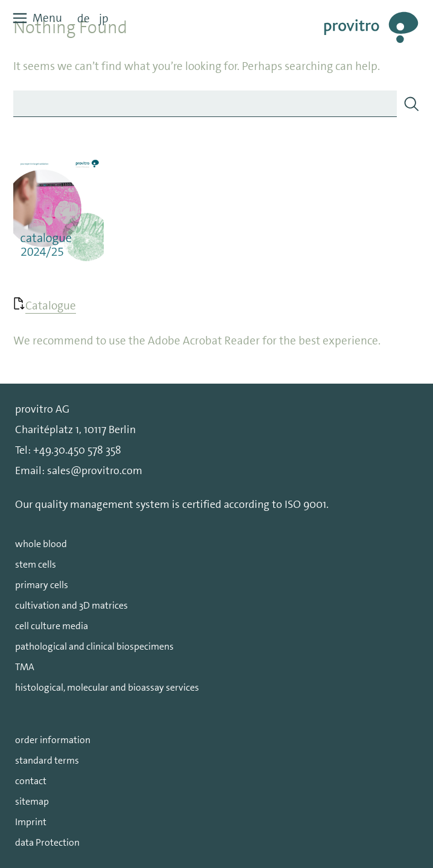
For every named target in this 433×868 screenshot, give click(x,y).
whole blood (41, 544)
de (84, 18)
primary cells (42, 585)
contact (31, 781)
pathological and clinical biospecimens (94, 646)
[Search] (411, 104)
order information (53, 740)
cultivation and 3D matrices (71, 605)
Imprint (31, 822)
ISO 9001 (305, 504)
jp (104, 18)
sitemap (32, 801)
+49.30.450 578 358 (77, 450)
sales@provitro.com (95, 470)
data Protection (47, 842)
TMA (25, 667)
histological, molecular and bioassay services (107, 687)
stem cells (36, 564)
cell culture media (52, 626)
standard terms (47, 760)
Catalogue (51, 306)
